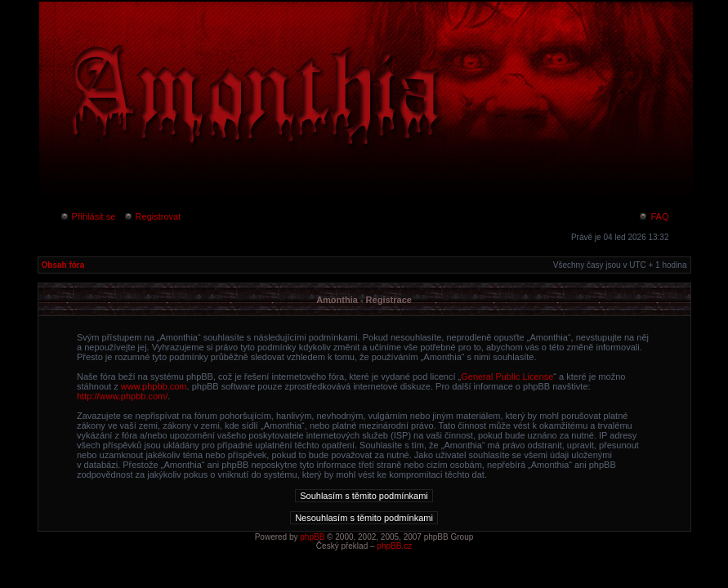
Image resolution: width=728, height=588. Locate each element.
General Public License (507, 376)
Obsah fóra (63, 265)
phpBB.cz (394, 546)
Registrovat (152, 216)
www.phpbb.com (154, 386)
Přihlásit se (88, 216)
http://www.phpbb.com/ (122, 396)
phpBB (312, 537)
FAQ (653, 216)
